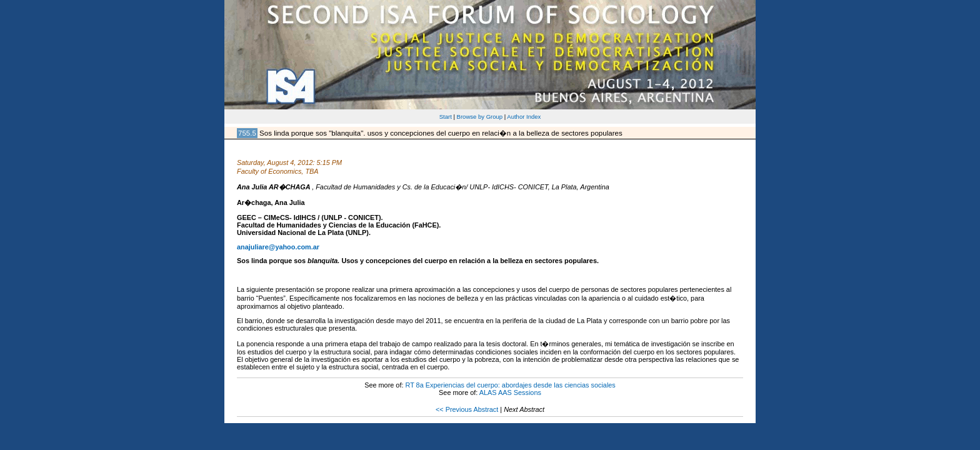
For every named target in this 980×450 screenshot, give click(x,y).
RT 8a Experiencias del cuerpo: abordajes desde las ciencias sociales (510, 385)
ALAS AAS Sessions (510, 392)
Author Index (524, 117)
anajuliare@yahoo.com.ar (278, 247)
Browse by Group (480, 117)
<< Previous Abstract (467, 409)
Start (446, 117)
